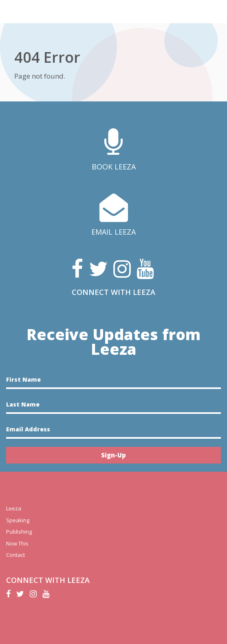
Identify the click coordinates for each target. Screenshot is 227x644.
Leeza (14, 508)
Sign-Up (113, 455)
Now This (17, 543)
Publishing (19, 532)
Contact (15, 555)
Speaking (18, 520)
